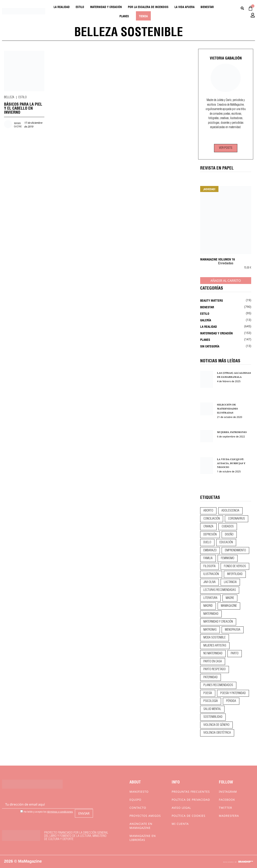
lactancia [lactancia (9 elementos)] (230, 582)
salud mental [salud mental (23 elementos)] (212, 709)
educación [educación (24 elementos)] (226, 542)
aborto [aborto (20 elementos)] (208, 511)
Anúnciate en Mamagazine (141, 826)
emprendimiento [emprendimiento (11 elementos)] (235, 550)
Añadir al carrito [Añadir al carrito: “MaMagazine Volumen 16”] (226, 281)
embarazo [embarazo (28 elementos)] (210, 550)
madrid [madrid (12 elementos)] (208, 606)
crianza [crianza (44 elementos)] (208, 527)
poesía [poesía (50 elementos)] (208, 693)
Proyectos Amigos (145, 816)
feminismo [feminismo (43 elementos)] (228, 558)
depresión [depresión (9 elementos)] (210, 535)
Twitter (225, 808)
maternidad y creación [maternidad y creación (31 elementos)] (218, 622)
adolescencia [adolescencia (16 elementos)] (230, 511)
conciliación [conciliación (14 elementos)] (212, 519)
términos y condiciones (60, 812)
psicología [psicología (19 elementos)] (211, 701)
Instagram (228, 792)
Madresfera (229, 816)
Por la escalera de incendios (148, 7)
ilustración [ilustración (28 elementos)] (211, 574)
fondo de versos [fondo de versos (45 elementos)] (235, 566)
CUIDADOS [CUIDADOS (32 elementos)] (228, 527)
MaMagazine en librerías (143, 838)
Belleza (9, 97)
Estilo (80, 7)
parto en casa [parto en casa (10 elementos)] (213, 662)
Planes (124, 16)
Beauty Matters (212, 300)
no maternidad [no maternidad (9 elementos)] (213, 654)
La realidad (62, 7)
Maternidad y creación (106, 7)
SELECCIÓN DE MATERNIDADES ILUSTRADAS (227, 409)
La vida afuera (185, 7)
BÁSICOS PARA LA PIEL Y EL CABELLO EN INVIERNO (23, 108)
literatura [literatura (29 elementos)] (210, 598)
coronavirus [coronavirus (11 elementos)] (237, 519)
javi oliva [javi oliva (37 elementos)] (210, 582)
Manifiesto (139, 792)
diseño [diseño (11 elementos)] (229, 535)
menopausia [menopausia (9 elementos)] (233, 630)
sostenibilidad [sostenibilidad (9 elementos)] (213, 717)
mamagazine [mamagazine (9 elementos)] (229, 606)
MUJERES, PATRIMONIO (232, 432)
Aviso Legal (181, 808)
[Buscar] (242, 8)
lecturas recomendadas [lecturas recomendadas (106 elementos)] (220, 590)
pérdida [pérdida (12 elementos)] (231, 701)
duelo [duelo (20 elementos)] (207, 542)
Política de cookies (189, 816)
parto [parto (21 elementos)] (235, 654)
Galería (206, 320)
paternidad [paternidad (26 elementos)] (211, 677)
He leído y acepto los (47, 811)
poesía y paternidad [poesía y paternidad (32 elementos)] (233, 693)
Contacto (138, 808)
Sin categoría (210, 346)
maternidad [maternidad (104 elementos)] (211, 614)
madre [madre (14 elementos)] (230, 598)
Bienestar (207, 7)
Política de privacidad (191, 800)
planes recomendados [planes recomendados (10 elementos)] (218, 685)
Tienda (143, 16)
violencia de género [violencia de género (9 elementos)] (216, 725)
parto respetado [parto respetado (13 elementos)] (215, 669)
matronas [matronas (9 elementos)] (210, 630)
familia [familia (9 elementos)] (208, 558)
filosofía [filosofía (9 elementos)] (210, 566)
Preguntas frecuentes (191, 792)
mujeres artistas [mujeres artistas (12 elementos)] (215, 646)
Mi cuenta (180, 824)
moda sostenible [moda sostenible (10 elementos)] (215, 638)
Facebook (227, 800)
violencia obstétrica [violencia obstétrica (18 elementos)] (217, 733)
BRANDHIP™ (246, 862)
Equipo (135, 800)
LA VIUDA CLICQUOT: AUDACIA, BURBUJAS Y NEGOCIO (231, 463)
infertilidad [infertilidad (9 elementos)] (235, 574)
